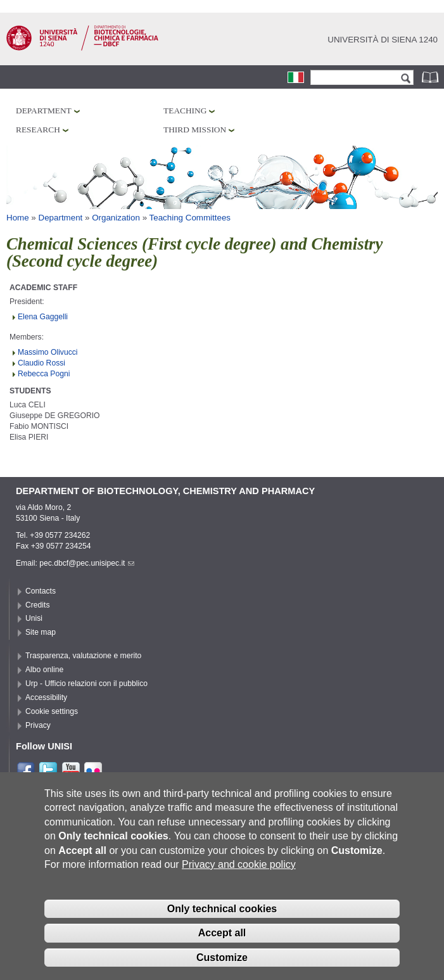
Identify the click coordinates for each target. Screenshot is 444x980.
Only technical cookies (222, 919)
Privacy (38, 725)
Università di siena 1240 (383, 40)
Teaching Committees (190, 218)
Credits (38, 605)
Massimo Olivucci (48, 352)
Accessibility (46, 697)
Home (18, 218)
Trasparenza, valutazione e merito (83, 656)
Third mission (195, 130)
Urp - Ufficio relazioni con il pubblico (86, 684)
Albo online (44, 670)
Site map (41, 632)
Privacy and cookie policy (239, 875)
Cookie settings (52, 711)
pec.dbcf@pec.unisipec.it (87, 563)
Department (44, 111)
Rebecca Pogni (44, 374)
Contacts (41, 591)
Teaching (185, 111)
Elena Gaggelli (43, 317)
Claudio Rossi (41, 363)
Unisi (34, 618)
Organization (116, 218)
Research (38, 130)
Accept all (222, 944)
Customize (222, 968)
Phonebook (431, 77)
